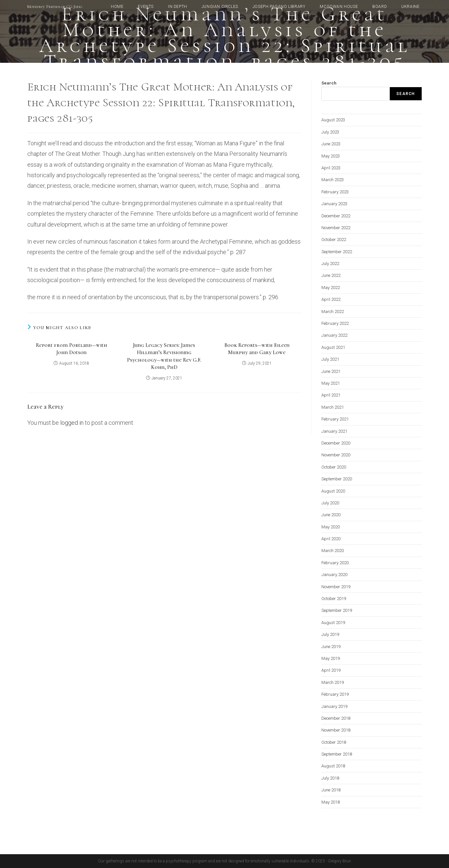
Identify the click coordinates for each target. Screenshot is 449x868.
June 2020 (331, 515)
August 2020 (333, 491)
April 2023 (331, 168)
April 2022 (331, 299)
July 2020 (330, 503)
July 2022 (330, 264)
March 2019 (333, 682)
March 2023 (333, 180)
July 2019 (330, 634)
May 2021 (331, 383)
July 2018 (330, 778)
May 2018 (331, 802)
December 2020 (336, 443)
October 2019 (334, 599)
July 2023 (330, 132)
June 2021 (331, 371)
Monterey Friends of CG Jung (55, 7)
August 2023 (333, 120)
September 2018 (337, 754)
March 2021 (333, 407)
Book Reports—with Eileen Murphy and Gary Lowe (257, 349)
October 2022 (334, 240)
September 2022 (337, 252)
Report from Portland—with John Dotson (72, 349)
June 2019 (331, 647)
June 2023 (331, 144)
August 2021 (333, 347)
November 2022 (336, 228)
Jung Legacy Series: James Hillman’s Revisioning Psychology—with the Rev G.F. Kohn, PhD (164, 356)
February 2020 (335, 563)
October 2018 (334, 742)
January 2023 (334, 204)
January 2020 (334, 575)
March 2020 (333, 551)
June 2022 (331, 275)
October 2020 (334, 467)
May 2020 (331, 527)
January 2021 (334, 431)
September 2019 (337, 610)
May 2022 (331, 288)
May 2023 (331, 156)
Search (329, 83)
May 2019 (331, 658)
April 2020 (331, 539)
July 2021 (330, 359)
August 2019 (333, 623)
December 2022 (336, 216)
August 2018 (333, 766)
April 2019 (331, 670)
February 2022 (335, 323)
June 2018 (331, 790)
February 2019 (335, 694)
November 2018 (336, 730)
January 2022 (334, 335)
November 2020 (336, 455)
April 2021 (331, 395)
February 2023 (335, 192)
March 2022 (333, 312)
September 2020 (337, 479)
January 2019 (334, 706)
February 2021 (335, 419)
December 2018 (336, 718)
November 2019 (336, 587)
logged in (72, 423)
